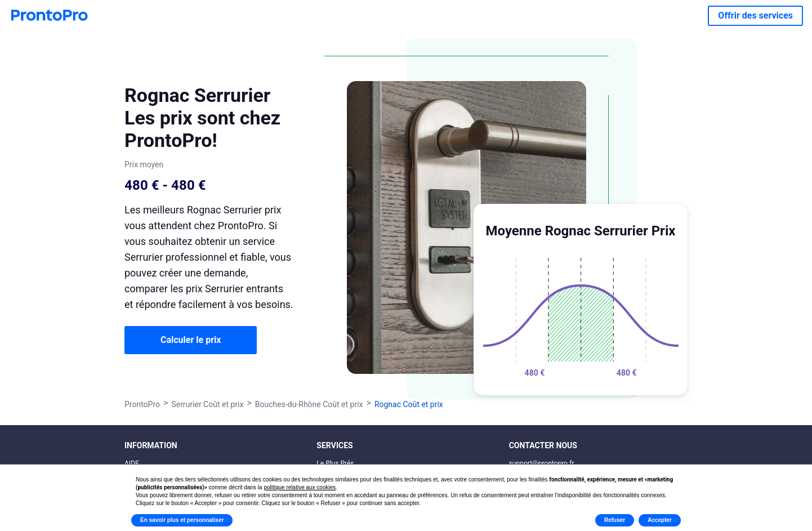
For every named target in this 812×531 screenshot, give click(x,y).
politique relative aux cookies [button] (300, 487)
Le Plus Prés (335, 463)
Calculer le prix (191, 340)
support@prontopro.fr (542, 463)
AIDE (132, 463)
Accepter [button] (660, 520)
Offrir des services (755, 15)
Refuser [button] (615, 520)
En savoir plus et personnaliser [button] (182, 520)
